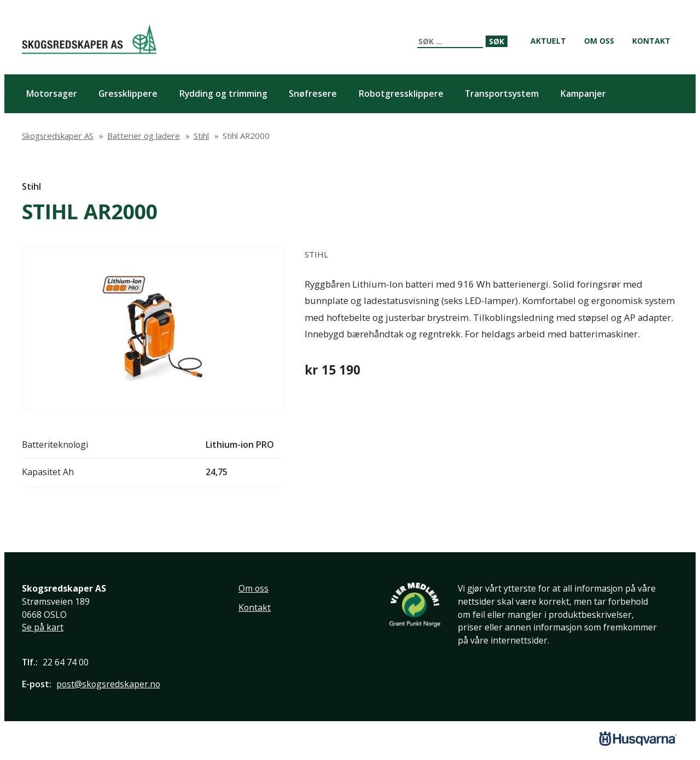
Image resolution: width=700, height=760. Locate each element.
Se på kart (43, 627)
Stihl (31, 186)
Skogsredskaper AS (89, 39)
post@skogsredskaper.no (108, 684)
